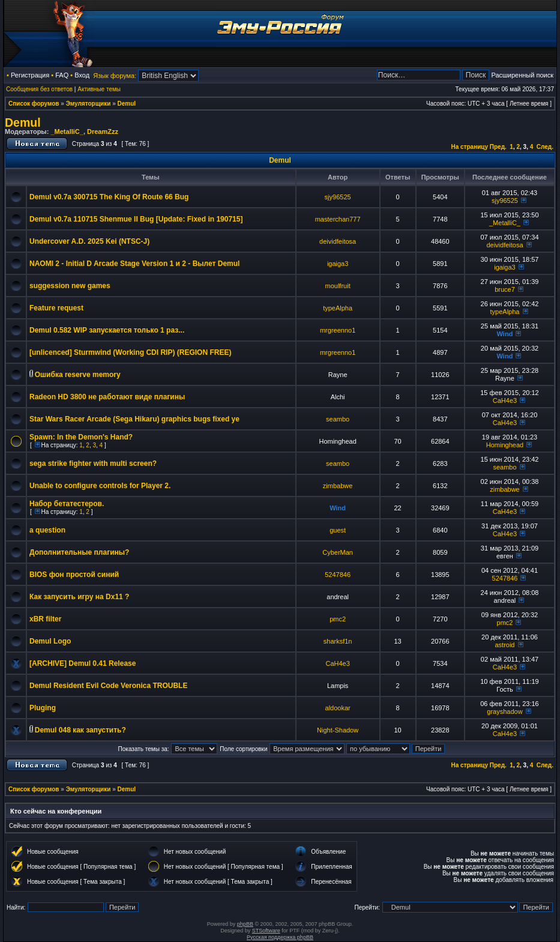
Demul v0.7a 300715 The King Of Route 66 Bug (109, 197)
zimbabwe (338, 486)
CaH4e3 (505, 400)
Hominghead (505, 445)
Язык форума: (115, 76)
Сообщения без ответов (39, 89)
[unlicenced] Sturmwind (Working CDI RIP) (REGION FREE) (130, 352)
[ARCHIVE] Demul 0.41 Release (83, 663)
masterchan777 (338, 219)
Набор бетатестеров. (67, 504)
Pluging (43, 708)
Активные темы (99, 89)
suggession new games (70, 286)
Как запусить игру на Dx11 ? (79, 597)
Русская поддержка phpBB (280, 937)
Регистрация (30, 75)
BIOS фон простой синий (74, 575)
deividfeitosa (338, 241)
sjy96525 (338, 197)
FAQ (62, 75)
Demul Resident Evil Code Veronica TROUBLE (108, 686)
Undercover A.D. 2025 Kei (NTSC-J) (89, 241)
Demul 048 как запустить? (80, 730)
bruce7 (505, 289)
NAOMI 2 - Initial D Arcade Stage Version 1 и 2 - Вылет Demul (134, 264)
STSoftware (266, 931)
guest (338, 530)
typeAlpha (338, 308)
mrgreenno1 (338, 330)
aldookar (338, 708)
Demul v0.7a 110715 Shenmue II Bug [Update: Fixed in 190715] (136, 219)
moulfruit (338, 286)
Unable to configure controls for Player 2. (100, 486)
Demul (127, 104)
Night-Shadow (338, 730)
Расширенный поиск (522, 75)
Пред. (498, 147)
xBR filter (45, 619)
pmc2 (338, 619)
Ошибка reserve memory (78, 375)
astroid (504, 645)
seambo (338, 419)
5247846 (338, 575)
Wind (505, 334)
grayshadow (504, 711)
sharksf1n (338, 641)
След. (545, 147)
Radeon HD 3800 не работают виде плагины (107, 397)
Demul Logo (50, 641)
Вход (82, 75)
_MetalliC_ (67, 131)
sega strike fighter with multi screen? (93, 463)
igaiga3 (338, 264)
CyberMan (338, 552)
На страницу (469, 147)
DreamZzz (103, 131)
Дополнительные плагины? (79, 552)
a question (47, 530)
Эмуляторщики (89, 104)
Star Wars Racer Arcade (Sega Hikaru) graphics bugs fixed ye (134, 419)
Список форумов (34, 104)
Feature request (56, 308)
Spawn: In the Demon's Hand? (81, 437)
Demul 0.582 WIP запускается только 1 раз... (107, 330)
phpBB (245, 924)
